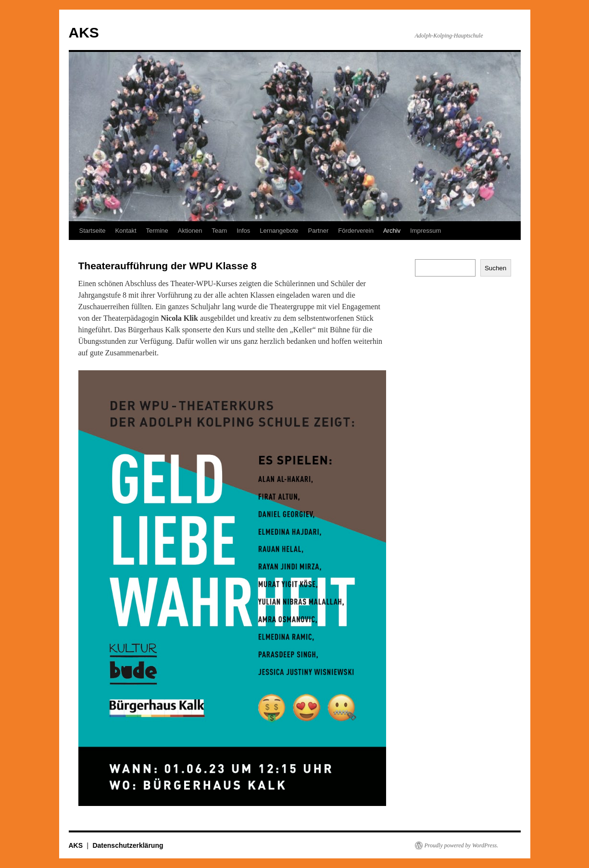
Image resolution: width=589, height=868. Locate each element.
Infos (243, 231)
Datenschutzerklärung (128, 845)
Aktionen (190, 231)
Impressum (426, 231)
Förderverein (356, 231)
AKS (84, 32)
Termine (157, 231)
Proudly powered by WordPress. (462, 845)
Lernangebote (279, 231)
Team (219, 231)
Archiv (392, 231)
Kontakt (125, 231)
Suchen (495, 268)
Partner (319, 231)
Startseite (93, 231)
